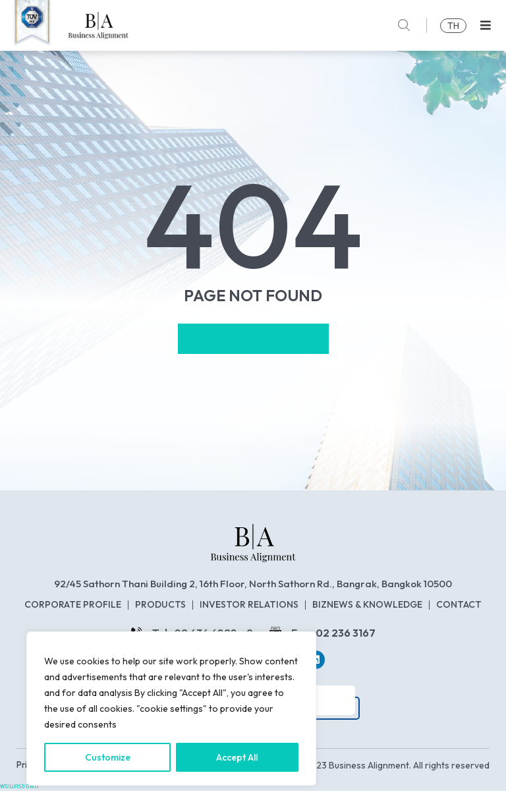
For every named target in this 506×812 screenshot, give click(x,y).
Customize (108, 757)
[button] (485, 25)
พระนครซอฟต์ (19, 807)
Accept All (238, 757)
